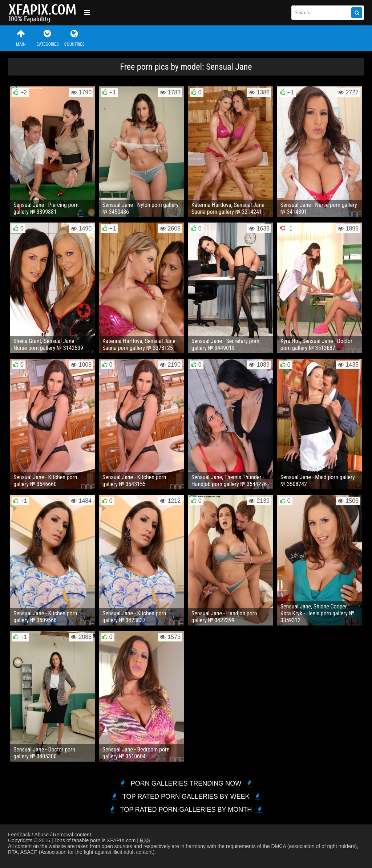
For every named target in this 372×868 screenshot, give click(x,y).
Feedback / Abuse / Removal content (50, 835)
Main (21, 38)
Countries (74, 38)
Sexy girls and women (44, 13)
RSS (145, 840)
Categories (48, 38)
